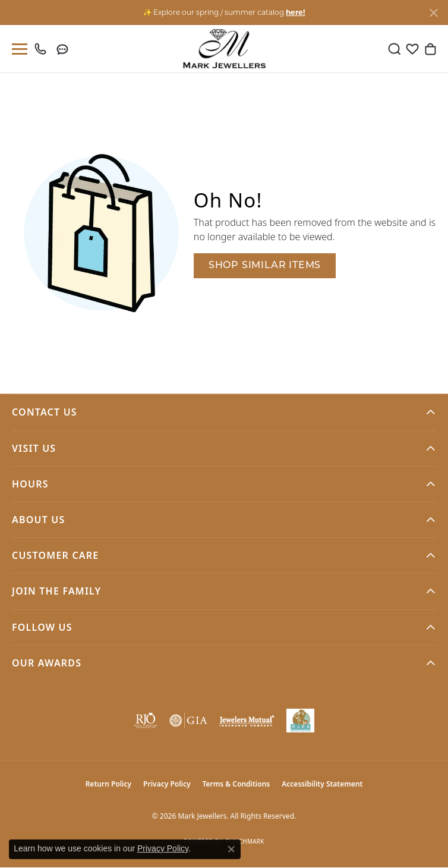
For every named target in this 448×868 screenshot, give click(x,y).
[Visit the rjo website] (146, 721)
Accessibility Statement (322, 784)
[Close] (433, 13)
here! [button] (295, 12)
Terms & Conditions (236, 784)
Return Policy (108, 784)
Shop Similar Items (265, 266)
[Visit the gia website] (188, 721)
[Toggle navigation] (17, 49)
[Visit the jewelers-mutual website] (247, 721)
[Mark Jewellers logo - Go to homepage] (224, 49)
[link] (43, 49)
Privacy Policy (167, 784)
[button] (395, 49)
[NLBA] (300, 721)
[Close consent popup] (231, 849)
